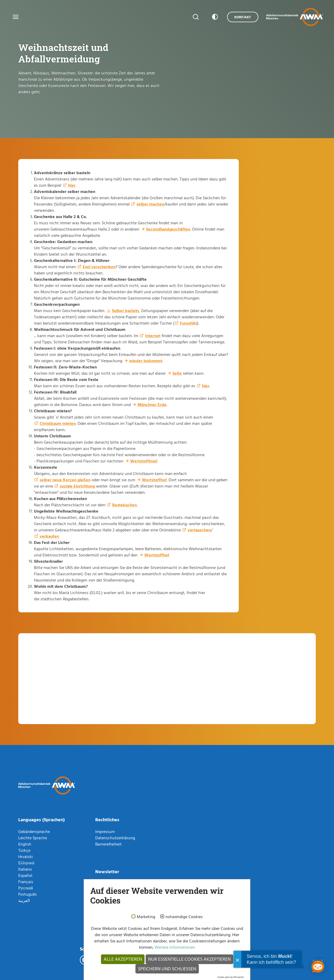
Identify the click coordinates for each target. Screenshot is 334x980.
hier (72, 185)
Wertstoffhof (154, 480)
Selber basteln (125, 310)
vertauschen (199, 530)
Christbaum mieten (58, 423)
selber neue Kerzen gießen (65, 480)
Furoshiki (189, 323)
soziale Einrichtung (77, 486)
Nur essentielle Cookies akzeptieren (189, 959)
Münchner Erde (152, 404)
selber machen (150, 204)
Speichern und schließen (167, 969)
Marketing (146, 917)
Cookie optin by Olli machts (230, 977)
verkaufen (49, 536)
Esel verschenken (99, 267)
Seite (177, 373)
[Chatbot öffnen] (318, 966)
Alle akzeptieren (123, 959)
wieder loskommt (146, 361)
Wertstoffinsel (144, 461)
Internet (153, 336)
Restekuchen (124, 505)
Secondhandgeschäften (168, 229)
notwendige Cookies (184, 917)
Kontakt (243, 17)
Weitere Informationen (174, 947)
